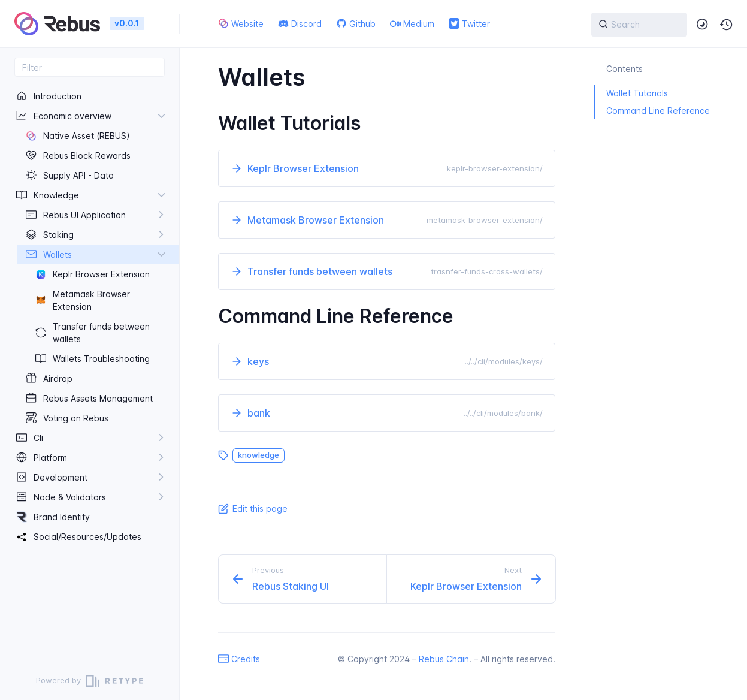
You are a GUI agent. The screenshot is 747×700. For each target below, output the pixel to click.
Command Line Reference (652, 111)
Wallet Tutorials (631, 93)
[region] (90, 369)
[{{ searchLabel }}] (639, 25)
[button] (727, 25)
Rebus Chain (444, 659)
